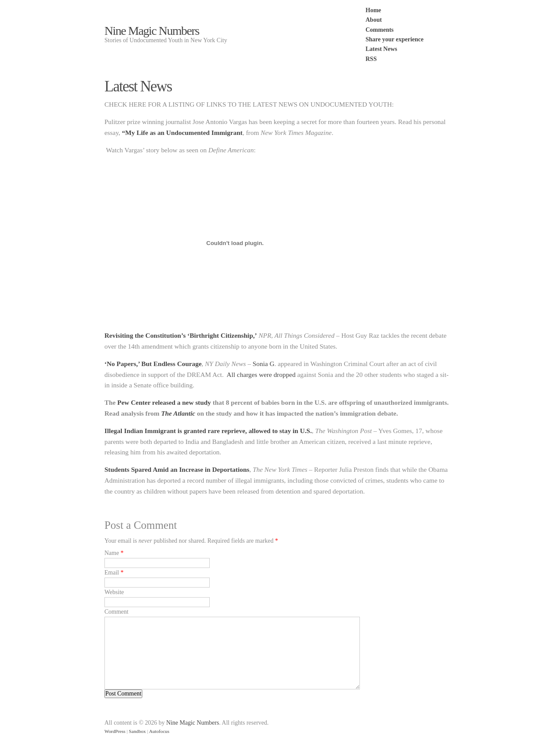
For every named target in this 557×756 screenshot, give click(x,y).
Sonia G (263, 364)
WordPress (115, 731)
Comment (116, 612)
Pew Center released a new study (164, 402)
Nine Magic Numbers (152, 31)
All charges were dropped (261, 375)
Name (112, 553)
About (374, 20)
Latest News (381, 49)
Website (114, 592)
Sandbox (137, 731)
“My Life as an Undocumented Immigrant (181, 133)
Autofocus (159, 731)
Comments (380, 30)
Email (112, 573)
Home (373, 10)
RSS (371, 59)
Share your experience (394, 39)
